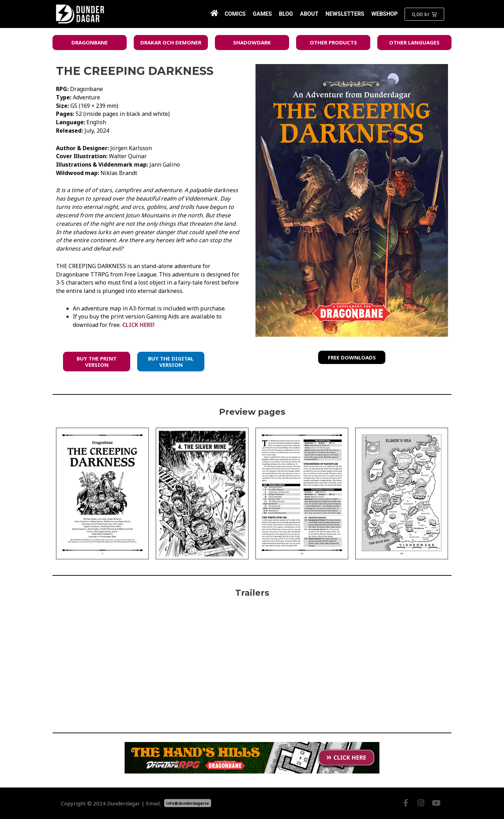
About (309, 14)
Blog (286, 14)
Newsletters (345, 14)
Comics (235, 14)
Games (262, 14)
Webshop (384, 14)
